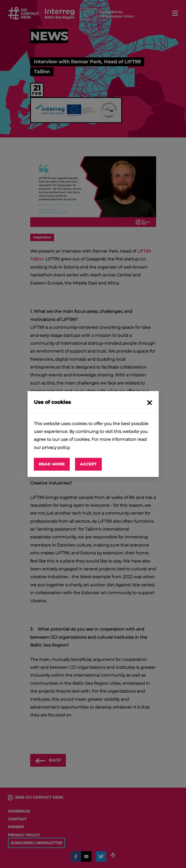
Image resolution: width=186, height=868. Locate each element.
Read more (52, 464)
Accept (88, 464)
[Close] (149, 402)
